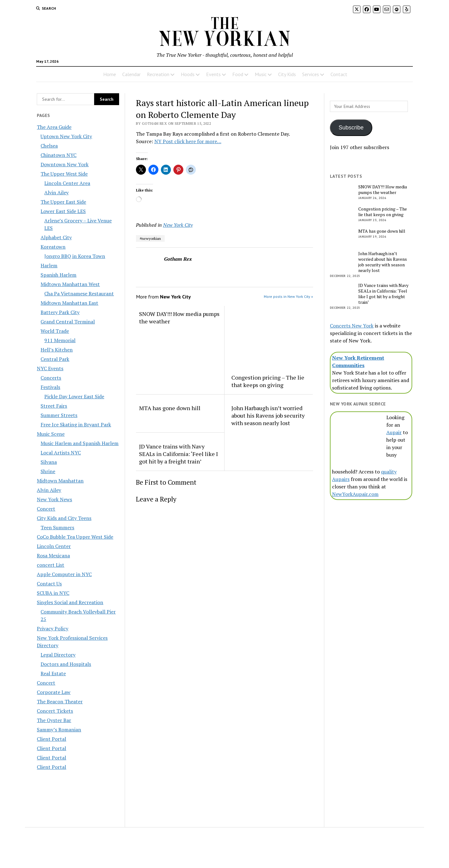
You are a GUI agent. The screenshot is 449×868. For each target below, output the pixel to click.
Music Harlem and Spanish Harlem (80, 443)
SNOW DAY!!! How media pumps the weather (179, 318)
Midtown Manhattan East (69, 303)
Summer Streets (59, 415)
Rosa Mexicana (53, 555)
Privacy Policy (53, 628)
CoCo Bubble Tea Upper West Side (75, 537)
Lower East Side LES (63, 211)
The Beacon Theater (60, 701)
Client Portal (51, 739)
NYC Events (50, 368)
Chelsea (49, 146)
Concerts (51, 378)
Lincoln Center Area (67, 183)
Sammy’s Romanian (59, 730)
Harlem (49, 265)
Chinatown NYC (58, 155)
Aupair (394, 432)
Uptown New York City (66, 136)
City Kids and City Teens (64, 518)
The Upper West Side (64, 174)
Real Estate (53, 673)
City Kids (287, 74)
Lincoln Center (54, 546)
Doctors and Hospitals (66, 664)
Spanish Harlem (58, 275)
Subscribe (351, 128)
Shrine (48, 471)
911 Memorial (60, 340)
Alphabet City (56, 237)
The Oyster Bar (54, 720)
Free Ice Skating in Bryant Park (76, 424)
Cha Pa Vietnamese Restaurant (79, 293)
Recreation (158, 74)
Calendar (131, 74)
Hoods (188, 74)
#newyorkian (150, 238)
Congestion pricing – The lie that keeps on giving (268, 381)
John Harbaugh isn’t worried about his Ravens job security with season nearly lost (268, 415)
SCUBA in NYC (53, 593)
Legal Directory (58, 655)
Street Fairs (54, 406)
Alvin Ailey (56, 192)
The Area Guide (54, 127)
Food (238, 74)
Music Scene (51, 434)
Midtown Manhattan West (70, 284)
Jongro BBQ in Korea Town (75, 256)
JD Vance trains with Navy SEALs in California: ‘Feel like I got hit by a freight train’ (179, 454)
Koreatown (53, 247)
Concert (46, 509)
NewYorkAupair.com (355, 494)
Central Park (55, 359)
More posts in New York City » (288, 296)
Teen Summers (57, 527)
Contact (339, 74)
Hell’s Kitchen (57, 350)
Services (311, 74)
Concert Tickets (55, 711)
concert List (51, 565)
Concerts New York (352, 326)
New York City (178, 225)
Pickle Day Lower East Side (74, 396)
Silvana (49, 462)
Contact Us (49, 584)
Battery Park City (60, 312)
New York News (54, 499)
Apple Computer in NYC (64, 574)
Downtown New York (65, 164)
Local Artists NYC (61, 453)
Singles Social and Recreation (70, 602)
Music (261, 74)
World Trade (55, 331)
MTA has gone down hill (170, 408)
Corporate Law (54, 692)
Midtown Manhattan (60, 481)
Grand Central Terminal (68, 322)
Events (213, 74)
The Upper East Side (63, 202)
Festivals (50, 387)
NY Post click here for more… (188, 141)
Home (110, 74)
